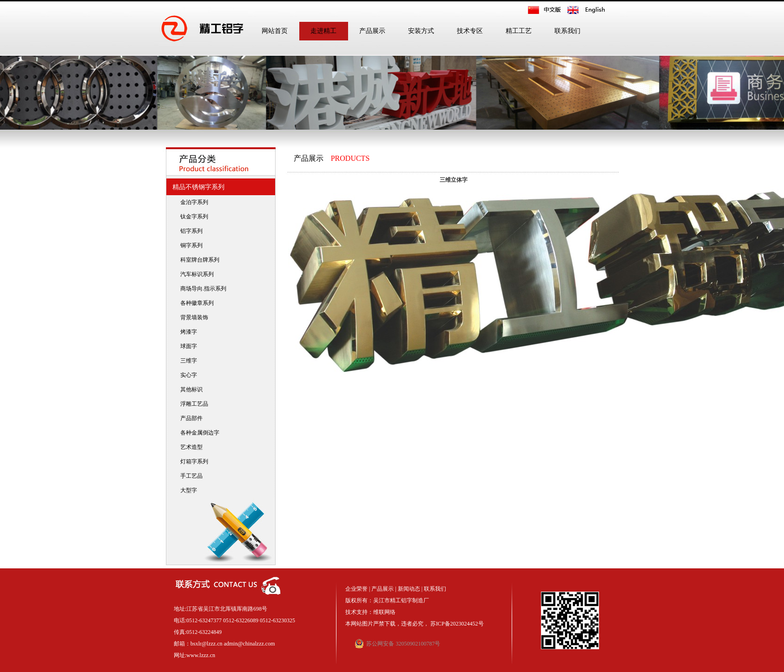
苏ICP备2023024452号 (457, 624)
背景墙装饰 (192, 317)
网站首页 (275, 31)
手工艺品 (189, 476)
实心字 (187, 375)
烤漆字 (187, 332)
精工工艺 (519, 31)
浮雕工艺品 (192, 404)
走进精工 (323, 31)
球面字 (187, 346)
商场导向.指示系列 (201, 289)
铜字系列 (189, 245)
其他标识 (189, 389)
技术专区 (470, 31)
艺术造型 (189, 447)
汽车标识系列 (195, 274)
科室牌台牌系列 (198, 260)
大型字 (187, 490)
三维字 (187, 361)
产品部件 (189, 418)
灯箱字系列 (192, 461)
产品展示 (372, 31)
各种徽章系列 (195, 303)
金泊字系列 (192, 202)
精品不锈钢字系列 (197, 187)
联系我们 (567, 31)
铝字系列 (189, 231)
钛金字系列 (192, 217)
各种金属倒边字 (198, 433)
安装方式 (421, 31)
